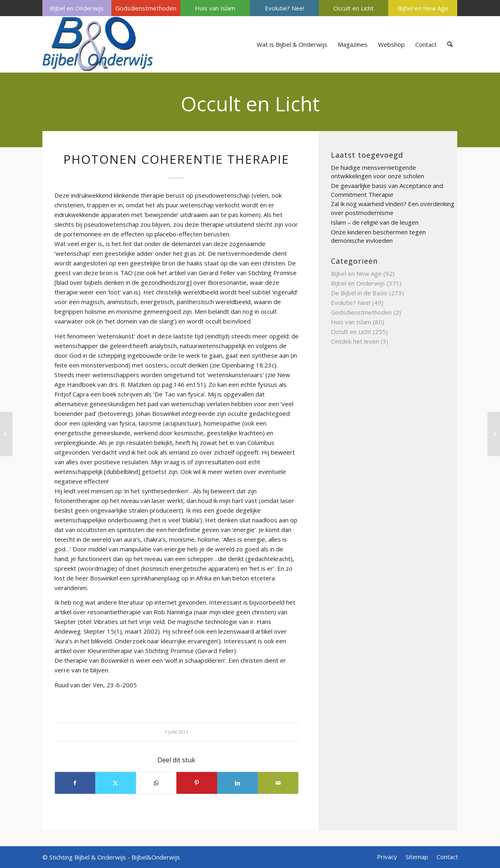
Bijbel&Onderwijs (156, 857)
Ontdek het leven (355, 341)
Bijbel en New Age (423, 8)
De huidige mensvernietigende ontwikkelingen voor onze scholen (378, 172)
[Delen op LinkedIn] (237, 783)
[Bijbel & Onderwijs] (98, 44)
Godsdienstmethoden (146, 8)
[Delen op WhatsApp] (156, 783)
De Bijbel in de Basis (359, 293)
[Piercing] (494, 434)
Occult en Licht (354, 8)
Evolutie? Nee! (285, 8)
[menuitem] (77, 8)
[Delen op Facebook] (75, 783)
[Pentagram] (6, 434)
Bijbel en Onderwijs (77, 8)
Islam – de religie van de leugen (375, 222)
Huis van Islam (215, 8)
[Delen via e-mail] (278, 783)
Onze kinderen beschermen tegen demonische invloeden (378, 236)
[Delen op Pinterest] (197, 783)
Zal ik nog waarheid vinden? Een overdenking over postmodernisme (393, 208)
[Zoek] (450, 44)
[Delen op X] (116, 783)
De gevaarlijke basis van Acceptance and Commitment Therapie (387, 190)
